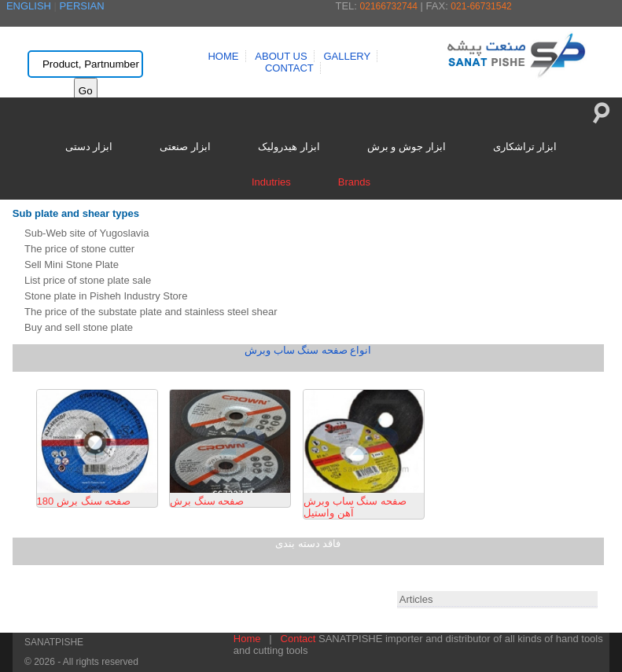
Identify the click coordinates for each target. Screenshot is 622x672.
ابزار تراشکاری (525, 147)
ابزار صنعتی (185, 147)
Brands (354, 182)
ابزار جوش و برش (407, 147)
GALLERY (347, 56)
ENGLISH (29, 6)
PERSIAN (82, 6)
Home (247, 639)
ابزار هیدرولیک (289, 147)
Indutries (271, 182)
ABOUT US (281, 56)
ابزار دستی (89, 147)
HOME (223, 56)
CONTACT (289, 68)
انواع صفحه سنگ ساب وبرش (308, 350)
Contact (298, 639)
